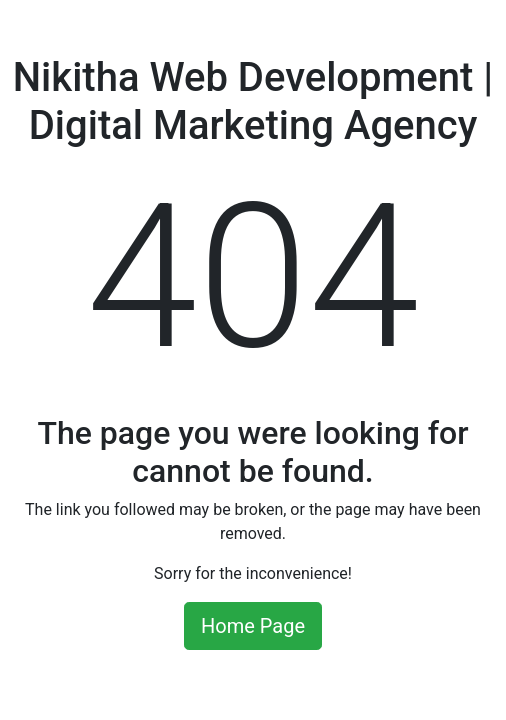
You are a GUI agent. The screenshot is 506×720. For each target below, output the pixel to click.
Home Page (253, 626)
